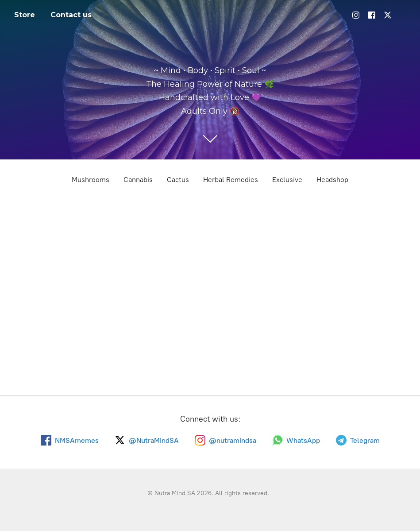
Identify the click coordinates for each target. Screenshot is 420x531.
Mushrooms (91, 180)
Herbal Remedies (231, 180)
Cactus (178, 180)
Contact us (71, 15)
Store (25, 15)
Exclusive (287, 180)
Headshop (332, 180)
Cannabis (138, 180)
